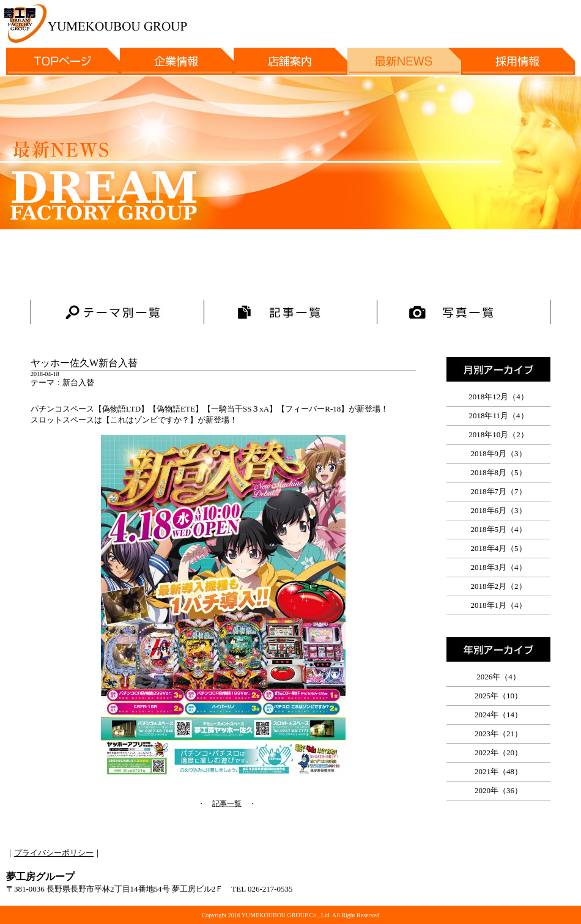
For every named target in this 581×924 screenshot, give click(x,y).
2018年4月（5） (499, 548)
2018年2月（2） (499, 586)
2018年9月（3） (499, 453)
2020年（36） (498, 790)
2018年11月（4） (498, 416)
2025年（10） (498, 696)
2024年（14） (498, 715)
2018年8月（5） (499, 472)
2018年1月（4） (499, 605)
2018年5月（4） (499, 529)
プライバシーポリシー (54, 853)
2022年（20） (498, 752)
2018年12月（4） (498, 397)
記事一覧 (227, 804)
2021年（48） (498, 771)
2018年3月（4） (499, 567)
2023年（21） (498, 734)
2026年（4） (498, 677)
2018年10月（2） (498, 434)
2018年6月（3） (499, 510)
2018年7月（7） (499, 491)
